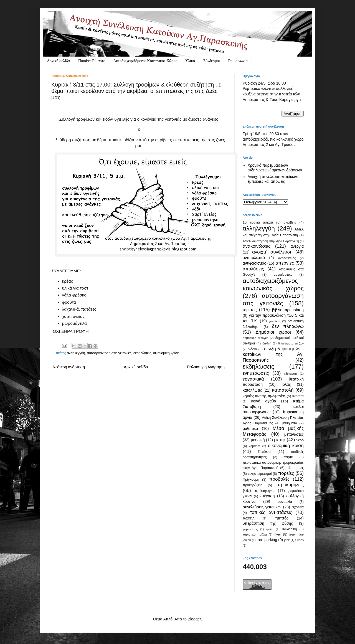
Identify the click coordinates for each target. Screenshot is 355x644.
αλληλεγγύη (76, 353)
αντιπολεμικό (254, 258)
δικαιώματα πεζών (291, 343)
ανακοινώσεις (257, 246)
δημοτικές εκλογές (255, 338)
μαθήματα (289, 423)
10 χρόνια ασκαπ (258, 222)
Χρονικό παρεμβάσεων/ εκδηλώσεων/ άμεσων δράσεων (275, 168)
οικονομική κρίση (166, 353)
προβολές (279, 479)
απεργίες (285, 263)
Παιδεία (264, 452)
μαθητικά (250, 429)
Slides (300, 540)
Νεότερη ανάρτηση (69, 367)
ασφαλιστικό (283, 275)
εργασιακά (253, 379)
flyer (278, 534)
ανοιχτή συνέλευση (272, 252)
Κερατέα (298, 396)
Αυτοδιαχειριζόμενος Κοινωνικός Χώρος (145, 61)
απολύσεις (253, 269)
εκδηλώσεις (142, 353)
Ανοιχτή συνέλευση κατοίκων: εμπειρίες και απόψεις (273, 179)
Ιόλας (286, 384)
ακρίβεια (290, 222)
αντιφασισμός (254, 263)
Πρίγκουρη (251, 480)
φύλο (270, 529)
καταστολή (283, 390)
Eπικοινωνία (238, 61)
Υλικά (190, 61)
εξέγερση (291, 374)
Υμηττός (282, 518)
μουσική (258, 440)
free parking (267, 540)
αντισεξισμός (287, 258)
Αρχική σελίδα (58, 61)
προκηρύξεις (252, 485)
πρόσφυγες (264, 491)
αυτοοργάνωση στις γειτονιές (109, 353)
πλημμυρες (295, 468)
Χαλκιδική (289, 529)
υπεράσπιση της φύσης (268, 523)
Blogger (194, 619)
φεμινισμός (250, 529)
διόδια (252, 349)
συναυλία (285, 502)
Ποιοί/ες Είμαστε (92, 61)
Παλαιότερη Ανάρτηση (206, 367)
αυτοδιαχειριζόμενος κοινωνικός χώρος (273, 285)
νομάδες (255, 446)
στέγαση (268, 496)
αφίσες (250, 310)
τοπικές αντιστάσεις (271, 512)
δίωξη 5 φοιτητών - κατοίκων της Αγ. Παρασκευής (273, 354)
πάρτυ (288, 457)
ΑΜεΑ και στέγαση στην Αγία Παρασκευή (271, 241)
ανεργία (297, 246)
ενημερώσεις (256, 373)
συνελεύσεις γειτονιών (262, 507)
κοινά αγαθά (264, 401)
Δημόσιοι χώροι (273, 332)
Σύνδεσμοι (212, 61)
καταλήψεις (252, 390)
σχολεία (298, 507)
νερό (300, 440)
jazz (287, 540)
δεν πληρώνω (288, 326)
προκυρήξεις (291, 485)
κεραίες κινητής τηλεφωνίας (264, 396)
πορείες (286, 473)
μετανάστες (294, 434)
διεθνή (267, 343)
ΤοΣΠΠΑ (248, 518)
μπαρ (280, 440)
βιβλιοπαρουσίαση (288, 310)
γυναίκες (275, 321)
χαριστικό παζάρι (255, 534)
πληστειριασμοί (260, 474)
